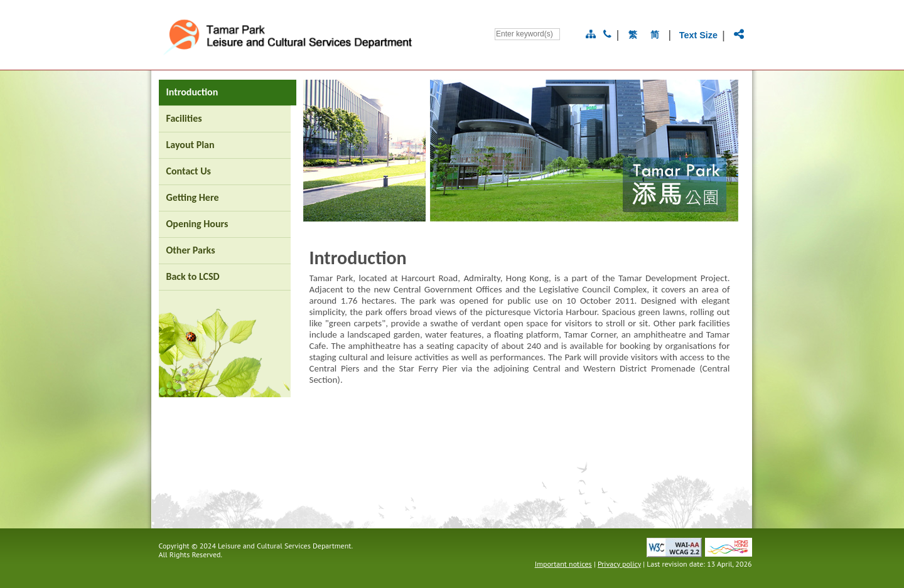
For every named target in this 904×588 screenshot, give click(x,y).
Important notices (563, 564)
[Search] (527, 34)
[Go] (568, 34)
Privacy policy (619, 564)
